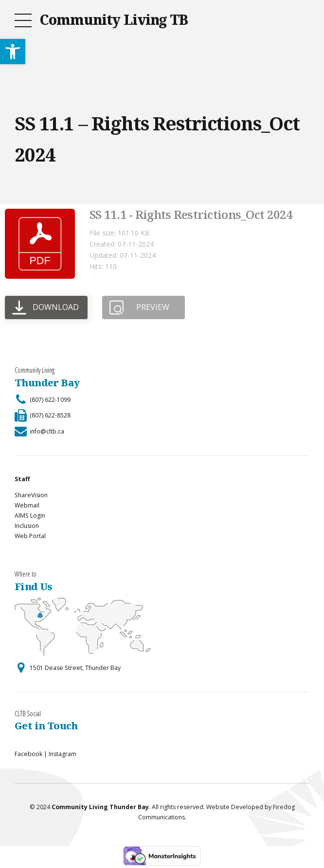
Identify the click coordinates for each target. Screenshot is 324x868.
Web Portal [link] (30, 536)
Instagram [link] (63, 754)
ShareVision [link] (31, 495)
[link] (13, 52)
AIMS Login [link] (30, 515)
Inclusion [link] (27, 526)
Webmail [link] (27, 505)
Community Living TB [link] (114, 19)
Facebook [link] (28, 754)
